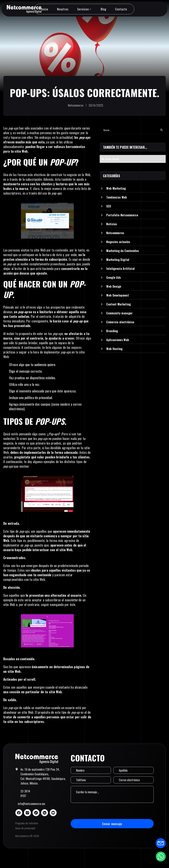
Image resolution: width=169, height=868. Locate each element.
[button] (84, 9)
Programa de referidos (27, 823)
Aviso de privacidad (25, 828)
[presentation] (96, 811)
